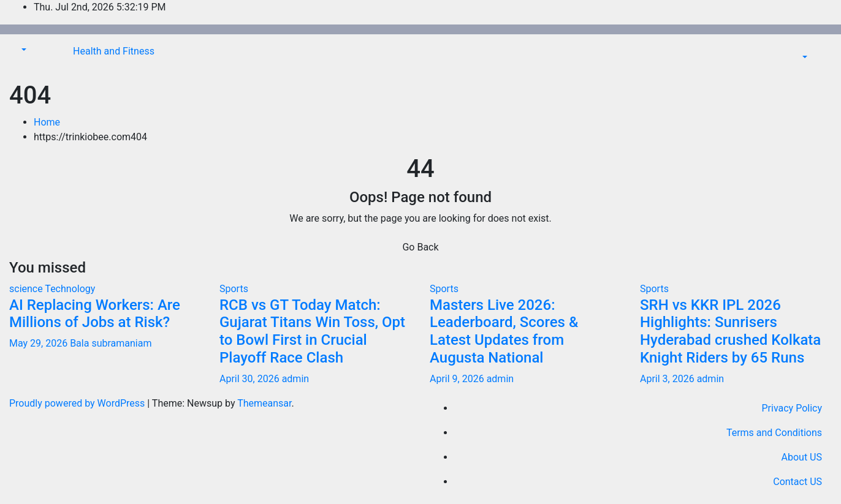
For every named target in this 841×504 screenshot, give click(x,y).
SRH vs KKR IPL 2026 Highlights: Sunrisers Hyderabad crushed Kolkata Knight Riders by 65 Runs (730, 331)
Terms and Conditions (774, 433)
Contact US (797, 482)
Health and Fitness (114, 51)
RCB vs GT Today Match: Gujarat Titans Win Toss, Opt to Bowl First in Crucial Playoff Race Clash (312, 331)
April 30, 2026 (251, 379)
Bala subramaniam (111, 343)
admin (295, 379)
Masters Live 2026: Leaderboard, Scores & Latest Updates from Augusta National (504, 331)
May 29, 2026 (40, 343)
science (27, 289)
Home (47, 122)
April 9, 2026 (458, 379)
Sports (234, 289)
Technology (70, 289)
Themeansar (264, 403)
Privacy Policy (792, 408)
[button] (23, 50)
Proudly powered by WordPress (78, 403)
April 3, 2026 (668, 379)
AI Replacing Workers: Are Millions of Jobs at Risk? (95, 314)
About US (802, 457)
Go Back (420, 247)
